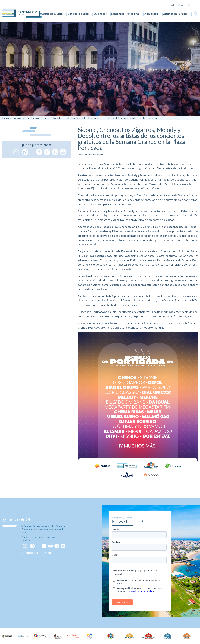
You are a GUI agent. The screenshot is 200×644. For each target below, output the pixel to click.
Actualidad (151, 14)
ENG (180, 5)
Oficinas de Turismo (175, 14)
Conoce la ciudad (78, 14)
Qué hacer (100, 14)
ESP (173, 5)
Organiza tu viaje (52, 14)
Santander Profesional (125, 14)
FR (188, 5)
